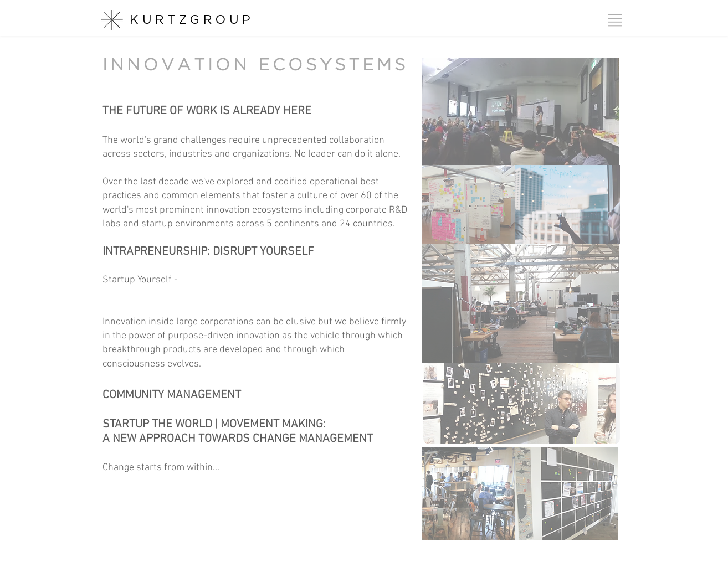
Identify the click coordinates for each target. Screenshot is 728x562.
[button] (615, 20)
